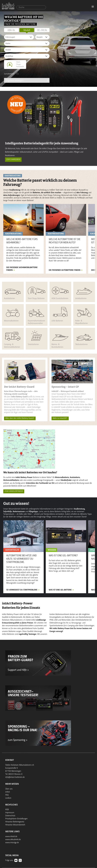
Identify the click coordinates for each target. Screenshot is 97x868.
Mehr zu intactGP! (60, 418)
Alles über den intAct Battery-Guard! (20, 418)
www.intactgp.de (12, 843)
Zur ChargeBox (13, 160)
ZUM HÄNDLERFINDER (14, 491)
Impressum (10, 813)
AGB (7, 810)
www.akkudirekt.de (13, 840)
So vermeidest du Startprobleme (22, 590)
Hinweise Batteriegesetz (15, 822)
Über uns (9, 789)
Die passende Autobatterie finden (65, 270)
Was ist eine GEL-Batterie (60, 590)
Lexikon (8, 798)
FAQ (7, 795)
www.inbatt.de (11, 837)
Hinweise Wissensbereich (15, 825)
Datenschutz (10, 816)
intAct (8, 792)
